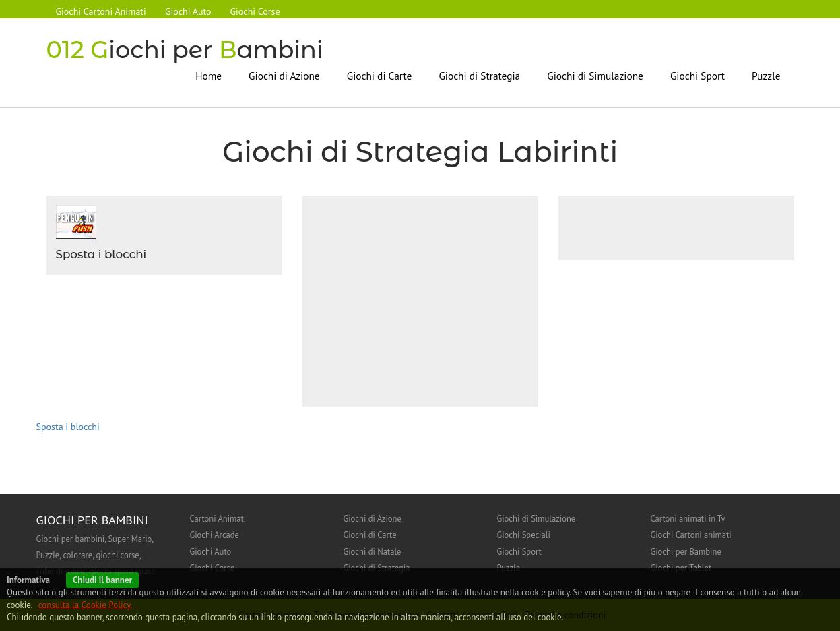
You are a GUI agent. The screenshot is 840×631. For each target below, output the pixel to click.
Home (208, 76)
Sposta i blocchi (101, 254)
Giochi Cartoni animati (691, 535)
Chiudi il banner (102, 580)
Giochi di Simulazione (595, 76)
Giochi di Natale (373, 551)
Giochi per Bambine (686, 551)
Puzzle (766, 76)
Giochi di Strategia (479, 76)
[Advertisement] (425, 299)
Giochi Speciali (524, 535)
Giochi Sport (698, 76)
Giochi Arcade (215, 535)
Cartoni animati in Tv (688, 518)
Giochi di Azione (284, 76)
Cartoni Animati (218, 518)
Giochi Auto (188, 11)
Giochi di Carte (380, 76)
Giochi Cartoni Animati (101, 11)
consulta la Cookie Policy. (85, 605)
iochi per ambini (185, 50)
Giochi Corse (255, 11)
